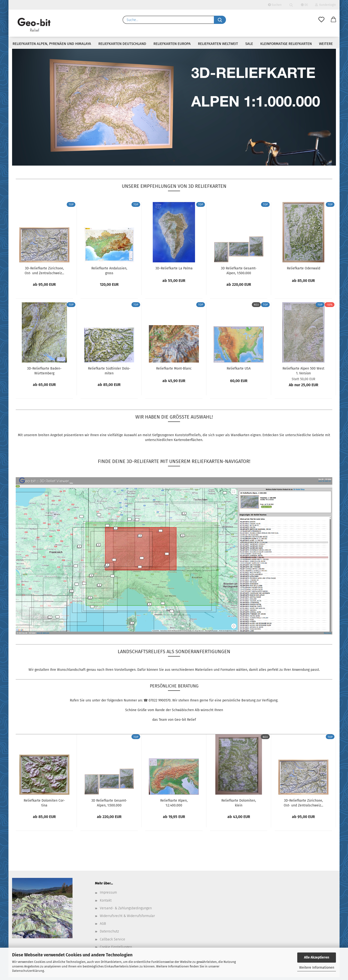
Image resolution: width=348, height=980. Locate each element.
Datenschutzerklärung (28, 971)
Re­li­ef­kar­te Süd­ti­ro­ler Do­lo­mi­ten (109, 374)
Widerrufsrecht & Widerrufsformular (127, 919)
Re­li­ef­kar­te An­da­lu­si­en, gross (109, 274)
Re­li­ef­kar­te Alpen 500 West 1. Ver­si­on (303, 374)
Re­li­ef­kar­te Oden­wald (304, 271)
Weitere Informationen (317, 968)
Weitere (326, 44)
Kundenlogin (326, 5)
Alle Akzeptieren (317, 957)
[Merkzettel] (321, 20)
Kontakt (106, 903)
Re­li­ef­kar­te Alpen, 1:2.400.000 (174, 806)
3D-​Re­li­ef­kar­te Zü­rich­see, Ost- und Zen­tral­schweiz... (44, 274)
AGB (103, 927)
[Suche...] (220, 20)
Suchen (275, 5)
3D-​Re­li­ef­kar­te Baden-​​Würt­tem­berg (44, 374)
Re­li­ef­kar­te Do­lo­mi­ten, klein (239, 806)
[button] (333, 20)
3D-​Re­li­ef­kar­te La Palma (174, 271)
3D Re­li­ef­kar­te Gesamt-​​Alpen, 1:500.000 (239, 274)
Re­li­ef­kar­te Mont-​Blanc (174, 371)
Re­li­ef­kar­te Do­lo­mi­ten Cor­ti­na (44, 806)
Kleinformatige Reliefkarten (286, 44)
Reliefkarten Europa (172, 44)
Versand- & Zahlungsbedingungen (126, 911)
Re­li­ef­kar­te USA (239, 371)
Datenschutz (109, 934)
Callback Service (112, 942)
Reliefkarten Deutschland (122, 44)
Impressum (108, 895)
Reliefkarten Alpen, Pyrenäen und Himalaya (52, 44)
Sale (249, 44)
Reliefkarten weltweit (218, 44)
